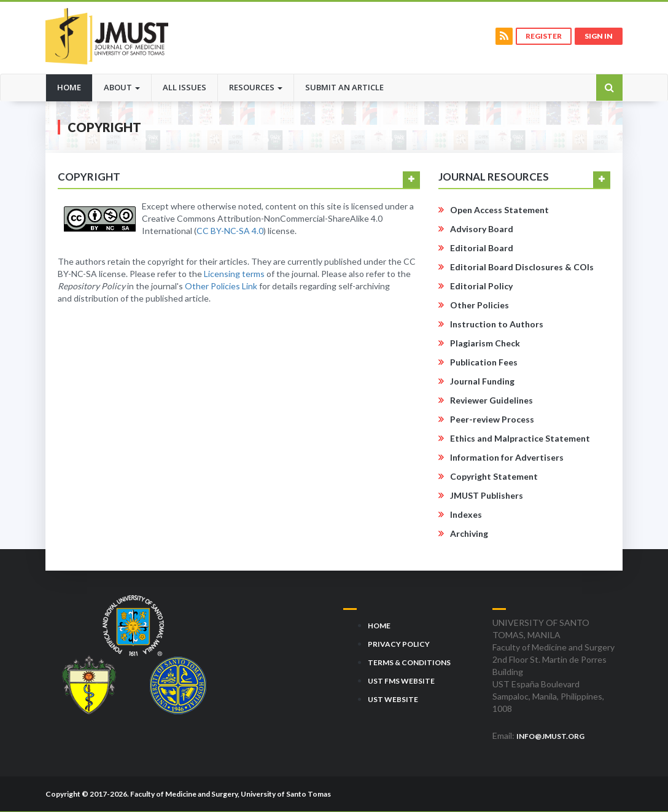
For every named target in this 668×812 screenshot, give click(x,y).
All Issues (184, 87)
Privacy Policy (399, 644)
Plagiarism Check (485, 343)
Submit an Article (344, 87)
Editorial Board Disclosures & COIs (522, 267)
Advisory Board (482, 229)
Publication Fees (484, 362)
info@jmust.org (550, 736)
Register (544, 36)
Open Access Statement (499, 210)
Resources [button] (256, 87)
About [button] (122, 87)
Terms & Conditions (409, 662)
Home (75, 87)
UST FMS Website (401, 681)
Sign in (599, 36)
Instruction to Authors (497, 324)
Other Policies (480, 305)
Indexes (466, 514)
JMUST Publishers (487, 495)
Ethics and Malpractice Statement (520, 438)
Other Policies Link (221, 286)
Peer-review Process (492, 419)
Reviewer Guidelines (491, 400)
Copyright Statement (494, 476)
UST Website (393, 699)
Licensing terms (234, 274)
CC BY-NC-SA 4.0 (230, 231)
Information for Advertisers (507, 457)
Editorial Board (482, 248)
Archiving (469, 533)
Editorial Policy (481, 286)
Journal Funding (482, 381)
